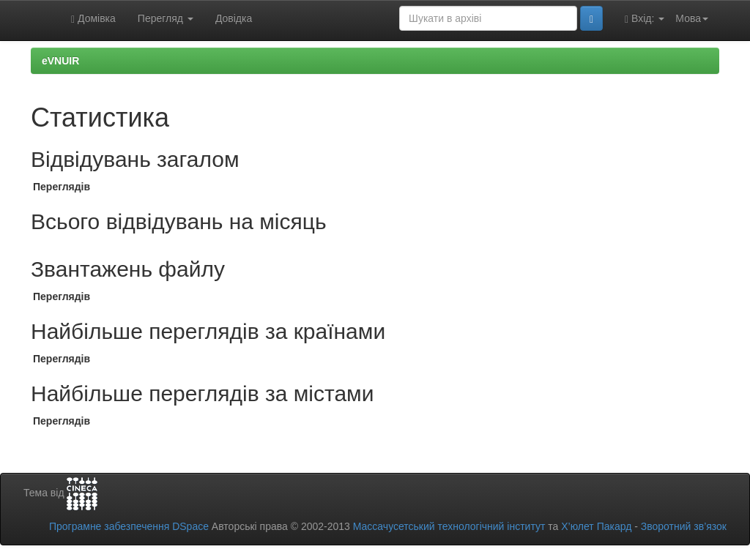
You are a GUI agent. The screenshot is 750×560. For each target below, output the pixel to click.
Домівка (93, 19)
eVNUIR (60, 61)
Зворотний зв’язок (684, 526)
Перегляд (166, 18)
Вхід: (645, 19)
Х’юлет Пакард (596, 526)
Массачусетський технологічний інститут (449, 526)
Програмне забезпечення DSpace (129, 526)
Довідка (234, 18)
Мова (692, 18)
